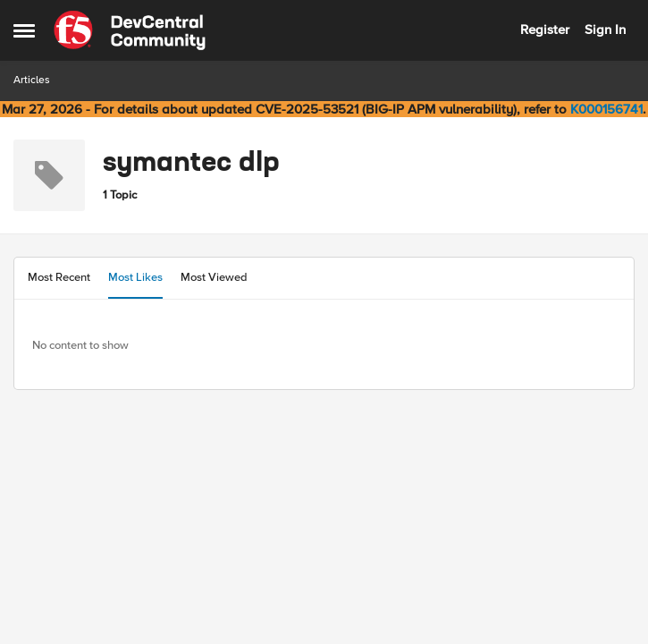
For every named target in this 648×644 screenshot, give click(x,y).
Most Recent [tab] (59, 277)
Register (545, 30)
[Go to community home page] (130, 30)
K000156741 (606, 109)
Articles (32, 80)
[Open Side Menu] (24, 30)
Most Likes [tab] (135, 277)
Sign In (605, 30)
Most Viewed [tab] (214, 277)
